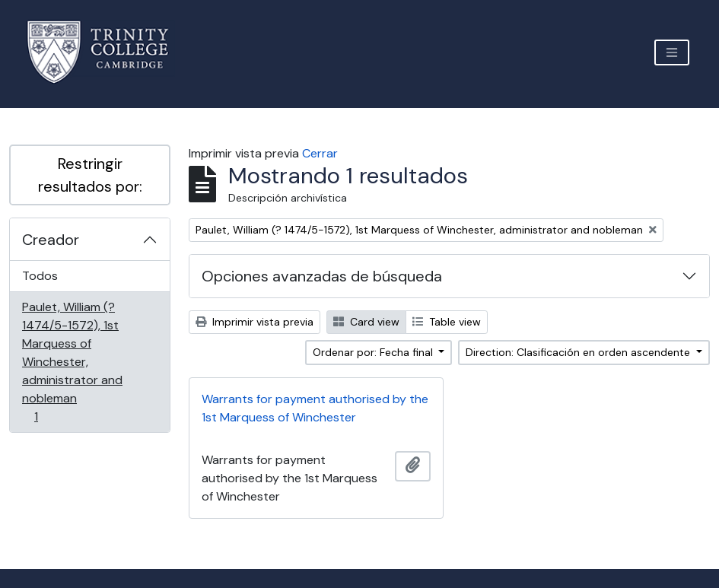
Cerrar (320, 153)
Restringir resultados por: (90, 175)
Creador (51, 240)
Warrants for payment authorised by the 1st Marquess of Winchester (315, 408)
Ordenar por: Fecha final (374, 352)
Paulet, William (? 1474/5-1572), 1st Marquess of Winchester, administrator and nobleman (72, 362)
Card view (366, 322)
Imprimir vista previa (255, 322)
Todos (40, 276)
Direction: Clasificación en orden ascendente (579, 352)
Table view (447, 322)
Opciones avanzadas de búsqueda (322, 276)
